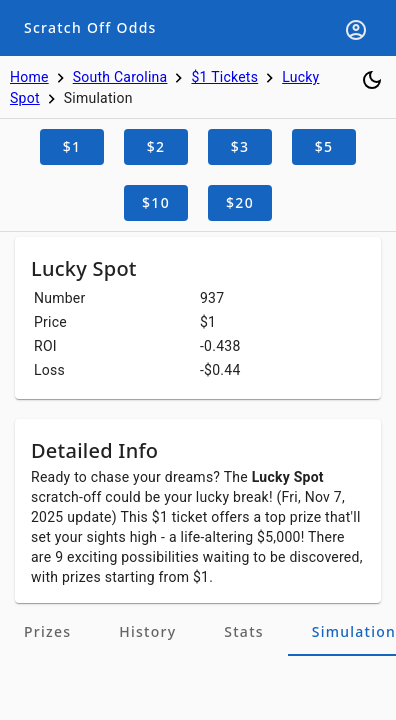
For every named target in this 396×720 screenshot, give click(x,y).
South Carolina (120, 77)
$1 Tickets (224, 77)
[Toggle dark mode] (372, 80)
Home (29, 77)
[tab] (47, 632)
